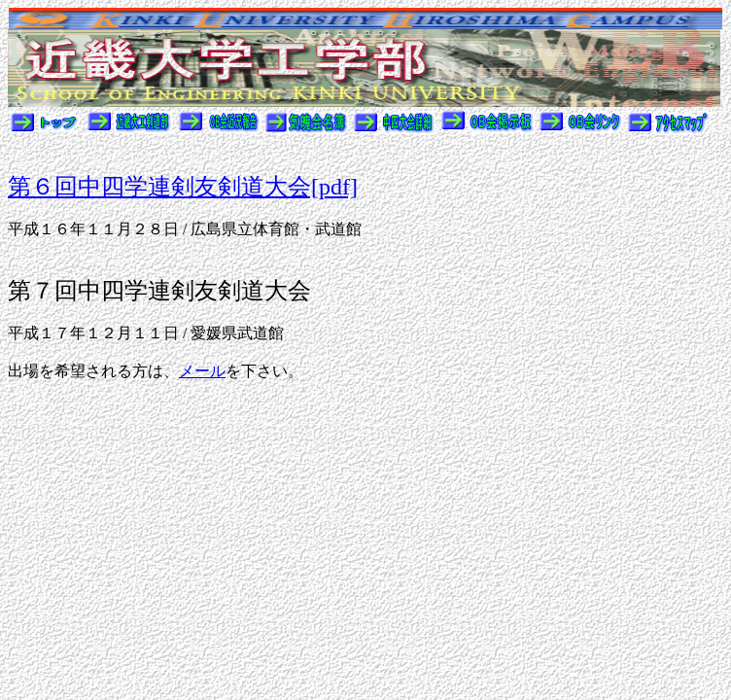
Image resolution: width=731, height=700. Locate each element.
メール (202, 371)
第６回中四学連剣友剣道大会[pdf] (183, 187)
